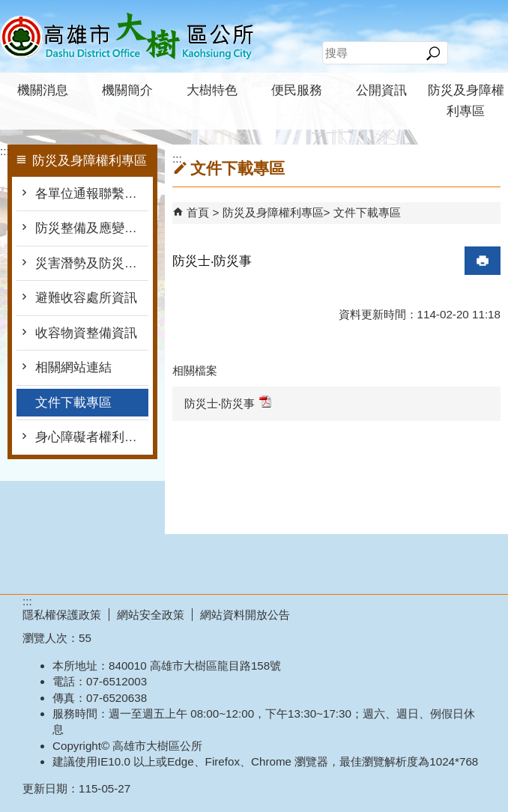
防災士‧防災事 (228, 403)
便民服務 (297, 90)
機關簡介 (127, 90)
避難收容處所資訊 (86, 298)
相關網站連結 (73, 367)
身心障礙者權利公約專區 (92, 437)
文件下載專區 (73, 403)
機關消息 (43, 90)
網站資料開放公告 (245, 615)
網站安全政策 (151, 615)
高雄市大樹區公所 (127, 36)
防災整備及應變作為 (92, 228)
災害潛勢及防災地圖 (92, 263)
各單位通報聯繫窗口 (92, 194)
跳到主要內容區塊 (8, 8)
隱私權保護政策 (62, 615)
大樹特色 (212, 90)
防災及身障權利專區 (466, 101)
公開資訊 (381, 90)
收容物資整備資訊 (86, 333)
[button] (433, 53)
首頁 (198, 212)
